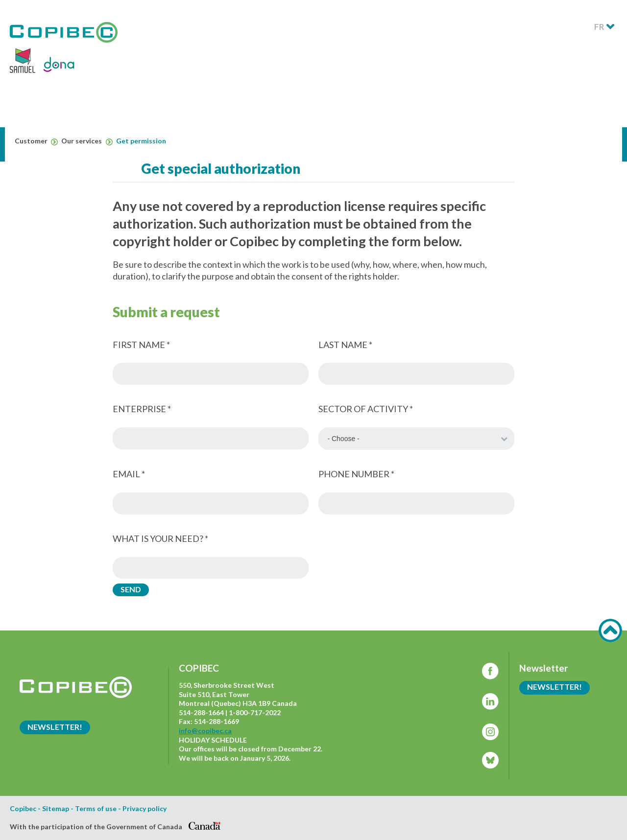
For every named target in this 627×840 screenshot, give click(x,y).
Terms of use (96, 809)
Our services (87, 141)
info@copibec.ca (205, 731)
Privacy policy (145, 809)
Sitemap (56, 809)
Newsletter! (55, 727)
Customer (36, 141)
